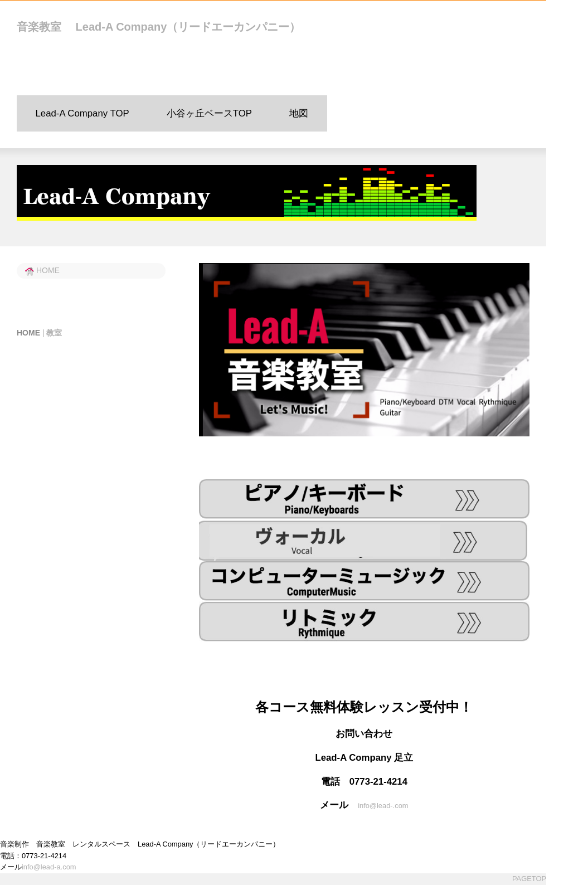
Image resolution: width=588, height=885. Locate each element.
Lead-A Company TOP (82, 113)
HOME (42, 270)
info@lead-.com (383, 806)
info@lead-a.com (49, 867)
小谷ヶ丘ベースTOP (209, 113)
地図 (299, 113)
